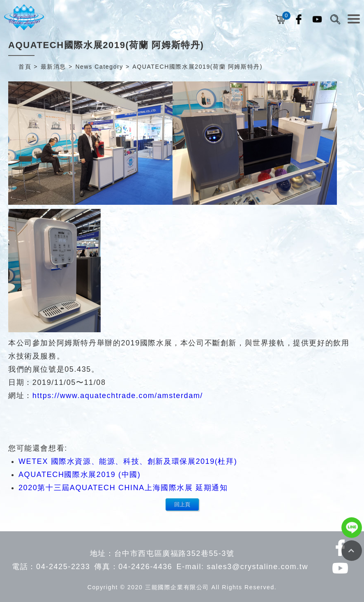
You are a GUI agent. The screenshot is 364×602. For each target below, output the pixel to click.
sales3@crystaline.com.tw (257, 567)
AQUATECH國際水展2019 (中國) (79, 475)
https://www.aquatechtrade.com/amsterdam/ (118, 396)
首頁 (25, 67)
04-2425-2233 (63, 567)
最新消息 (53, 67)
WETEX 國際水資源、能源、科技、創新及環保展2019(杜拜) (128, 461)
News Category (99, 67)
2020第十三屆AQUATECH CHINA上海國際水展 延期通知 (123, 488)
